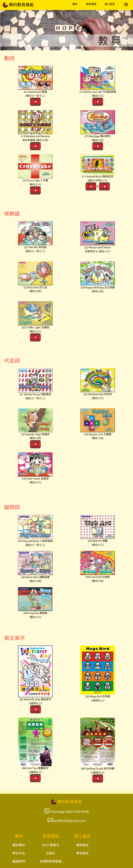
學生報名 (82, 853)
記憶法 (51, 853)
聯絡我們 (19, 861)
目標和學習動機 (51, 861)
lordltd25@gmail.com (70, 820)
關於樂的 (19, 845)
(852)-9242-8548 (77, 811)
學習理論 (91, 4)
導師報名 (82, 845)
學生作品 (19, 853)
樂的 (75, 4)
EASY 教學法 (50, 845)
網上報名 (110, 4)
